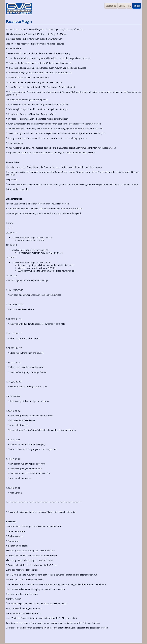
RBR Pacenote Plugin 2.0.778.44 (51, 34)
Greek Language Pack (16, 39)
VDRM (122, 6)
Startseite (111, 6)
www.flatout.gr (55, 39)
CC (129, 6)
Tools (137, 6)
